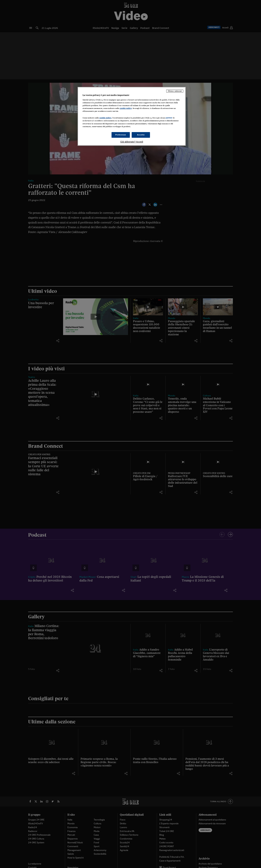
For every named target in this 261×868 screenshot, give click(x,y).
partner (169, 118)
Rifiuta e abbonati (175, 91)
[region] (132, 116)
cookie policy (126, 108)
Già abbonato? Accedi (132, 142)
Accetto (141, 135)
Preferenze (121, 135)
